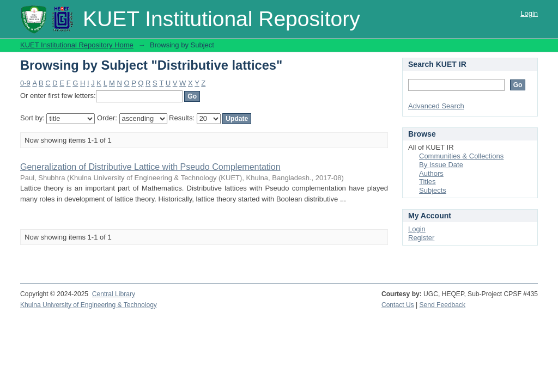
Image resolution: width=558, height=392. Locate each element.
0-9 (25, 83)
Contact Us (398, 305)
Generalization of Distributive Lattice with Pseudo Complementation (150, 167)
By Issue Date (441, 165)
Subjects (433, 190)
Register (421, 238)
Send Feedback (443, 305)
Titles (427, 182)
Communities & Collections (461, 156)
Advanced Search (436, 106)
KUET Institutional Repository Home (77, 45)
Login (529, 13)
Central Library (114, 294)
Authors (431, 173)
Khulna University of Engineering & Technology (89, 305)
